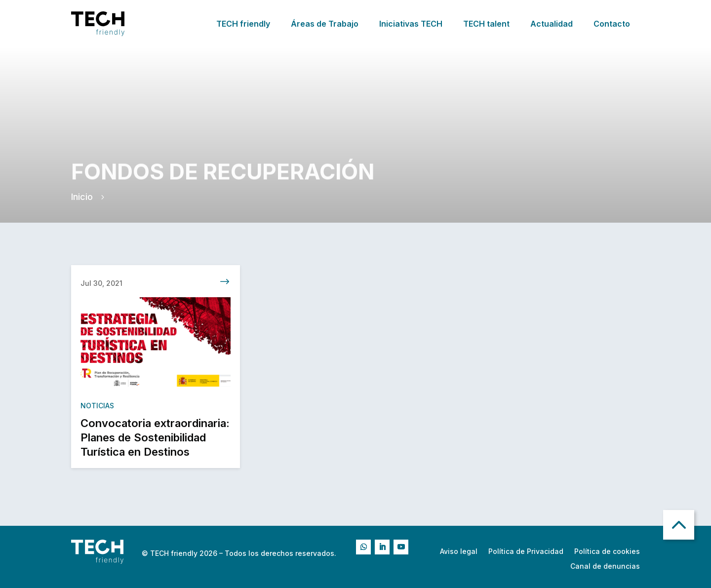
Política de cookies (607, 552)
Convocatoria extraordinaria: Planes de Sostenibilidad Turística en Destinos (155, 440)
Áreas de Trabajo (325, 24)
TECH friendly (243, 24)
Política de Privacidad (526, 552)
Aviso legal (459, 552)
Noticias (97, 408)
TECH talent (486, 24)
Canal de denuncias (605, 567)
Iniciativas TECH (411, 24)
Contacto (612, 24)
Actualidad (552, 24)
